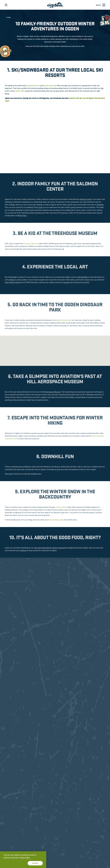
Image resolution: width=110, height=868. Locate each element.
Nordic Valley (20, 91)
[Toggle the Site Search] (6, 5)
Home (8, 18)
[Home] (55, 5)
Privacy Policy (25, 858)
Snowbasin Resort (33, 86)
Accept (35, 863)
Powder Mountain (50, 86)
